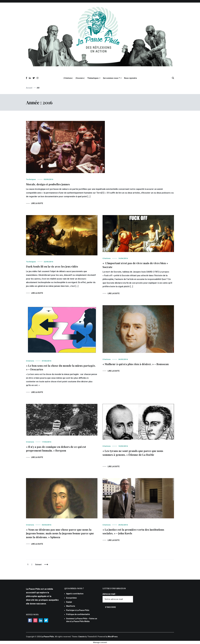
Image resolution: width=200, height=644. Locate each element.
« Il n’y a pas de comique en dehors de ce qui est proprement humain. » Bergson (56, 449)
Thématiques (93, 78)
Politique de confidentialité (78, 614)
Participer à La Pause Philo (78, 610)
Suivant (38, 565)
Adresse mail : (109, 594)
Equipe (69, 602)
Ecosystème (71, 598)
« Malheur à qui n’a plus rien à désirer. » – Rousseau (136, 364)
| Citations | (68, 78)
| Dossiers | (80, 78)
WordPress (113, 637)
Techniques (31, 179)
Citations (107, 258)
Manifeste (71, 606)
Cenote (81, 637)
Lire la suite (37, 203)
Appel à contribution (75, 594)
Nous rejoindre (130, 78)
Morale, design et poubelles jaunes (48, 184)
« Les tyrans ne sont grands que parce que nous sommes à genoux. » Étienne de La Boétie (133, 453)
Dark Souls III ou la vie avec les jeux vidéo (52, 266)
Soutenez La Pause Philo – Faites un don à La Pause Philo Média (82, 620)
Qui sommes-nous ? (111, 78)
